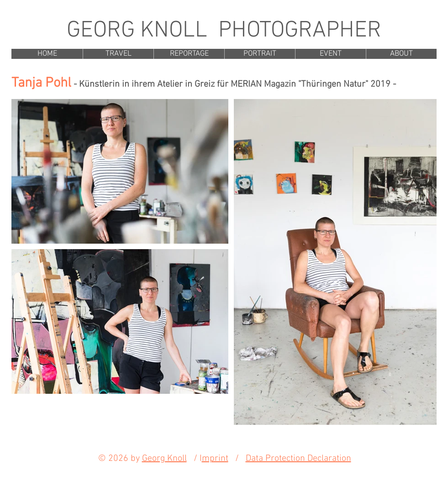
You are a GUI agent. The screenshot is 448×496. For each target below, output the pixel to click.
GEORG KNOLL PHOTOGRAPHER (224, 31)
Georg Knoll (164, 459)
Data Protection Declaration (298, 459)
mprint (215, 459)
